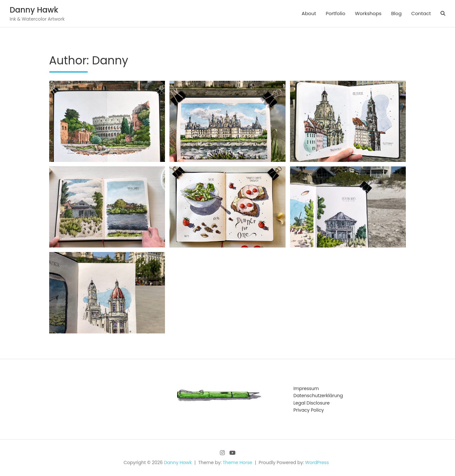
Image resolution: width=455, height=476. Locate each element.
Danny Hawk (34, 10)
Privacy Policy (309, 410)
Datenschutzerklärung (318, 396)
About (309, 13)
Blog (396, 13)
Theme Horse (238, 462)
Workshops (368, 13)
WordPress (317, 462)
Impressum (306, 388)
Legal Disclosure (312, 403)
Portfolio (336, 13)
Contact (421, 13)
